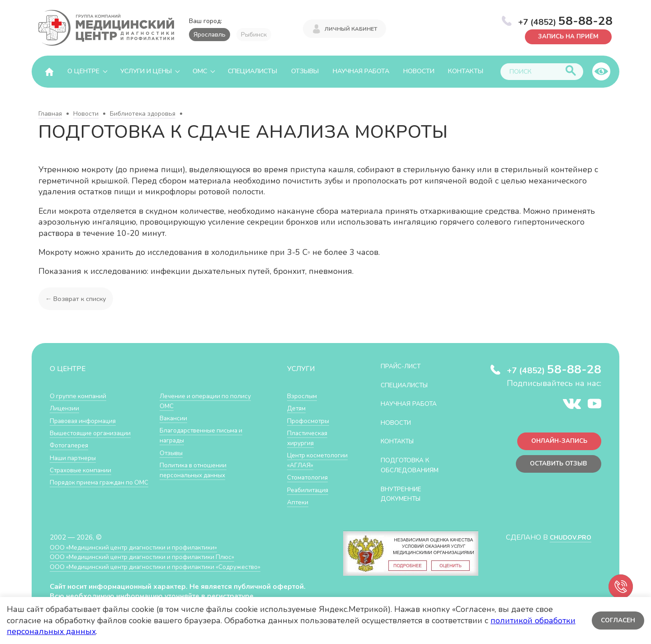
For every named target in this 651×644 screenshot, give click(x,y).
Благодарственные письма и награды (205, 435)
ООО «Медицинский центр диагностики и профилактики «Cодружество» (166, 572)
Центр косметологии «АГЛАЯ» (309, 464)
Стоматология (309, 486)
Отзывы (305, 71)
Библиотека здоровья (143, 114)
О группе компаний (80, 396)
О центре (83, 71)
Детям (297, 408)
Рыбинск (254, 35)
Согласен (617, 620)
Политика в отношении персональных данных (196, 469)
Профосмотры (311, 420)
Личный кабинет (351, 28)
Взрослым (303, 396)
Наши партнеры (75, 457)
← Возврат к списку (77, 298)
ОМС (200, 71)
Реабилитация (310, 498)
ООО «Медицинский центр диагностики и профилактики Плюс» (151, 562)
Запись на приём (565, 36)
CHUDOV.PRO (568, 543)
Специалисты (252, 71)
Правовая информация (87, 420)
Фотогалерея (71, 444)
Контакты (466, 71)
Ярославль (210, 35)
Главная (50, 114)
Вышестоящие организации (94, 432)
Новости (419, 71)
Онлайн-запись (556, 443)
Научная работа (361, 71)
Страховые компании (83, 469)
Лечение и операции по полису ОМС (209, 401)
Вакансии (175, 418)
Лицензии (65, 408)
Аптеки (299, 510)
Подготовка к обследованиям (414, 464)
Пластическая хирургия (309, 437)
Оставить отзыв (555, 467)
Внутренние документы (405, 493)
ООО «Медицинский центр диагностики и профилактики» (141, 552)
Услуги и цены (146, 71)
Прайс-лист (404, 366)
